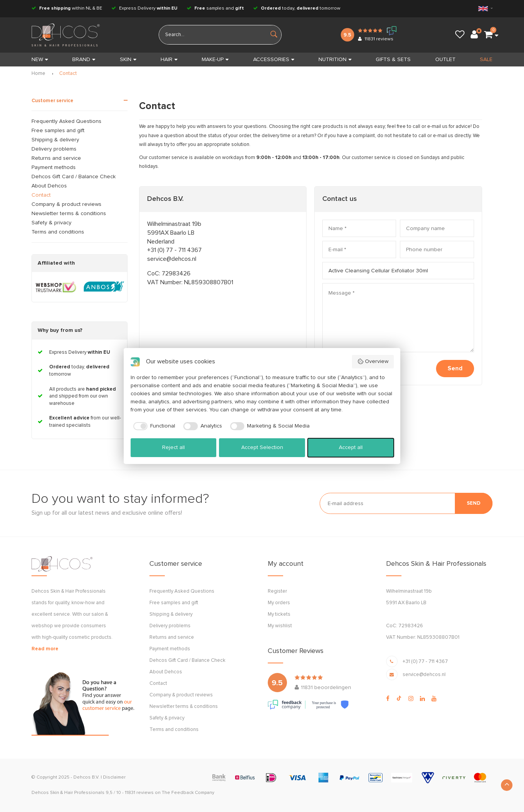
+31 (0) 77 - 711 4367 (174, 250)
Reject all (173, 447)
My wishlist (280, 626)
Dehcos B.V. (86, 777)
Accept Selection (262, 447)
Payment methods (54, 167)
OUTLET (445, 60)
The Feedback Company (188, 793)
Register (277, 591)
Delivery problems (54, 149)
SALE (486, 60)
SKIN (128, 60)
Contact (68, 74)
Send (455, 369)
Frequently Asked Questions (66, 121)
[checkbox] (153, 426)
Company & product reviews (66, 204)
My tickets (279, 614)
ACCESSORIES (274, 60)
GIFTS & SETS (393, 60)
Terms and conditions (58, 232)
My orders (279, 603)
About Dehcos (49, 186)
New (40, 60)
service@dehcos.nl (172, 259)
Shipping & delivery (55, 140)
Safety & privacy (51, 223)
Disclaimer (114, 777)
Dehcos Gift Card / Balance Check (74, 177)
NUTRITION (335, 60)
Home (38, 74)
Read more (45, 649)
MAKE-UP (215, 60)
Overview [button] (373, 361)
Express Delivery (144, 8)
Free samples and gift (58, 131)
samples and (215, 8)
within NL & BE (67, 8)
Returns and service (56, 158)
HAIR (169, 60)
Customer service (52, 101)
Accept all (351, 447)
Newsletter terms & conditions (69, 214)
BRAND (84, 60)
